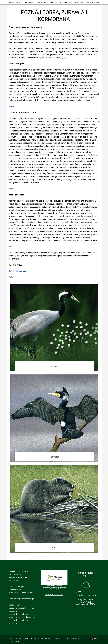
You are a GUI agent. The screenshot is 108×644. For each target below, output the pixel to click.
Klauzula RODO (14, 605)
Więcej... (12, 106)
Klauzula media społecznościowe (22, 608)
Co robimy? (29, 2)
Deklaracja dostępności (54, 594)
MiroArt (95, 638)
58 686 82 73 (16, 593)
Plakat (11, 277)
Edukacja (42, 2)
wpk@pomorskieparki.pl (24, 599)
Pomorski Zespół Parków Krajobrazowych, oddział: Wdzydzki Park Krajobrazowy (51, 638)
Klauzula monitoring (17, 611)
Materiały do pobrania (59, 2)
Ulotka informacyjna (17, 271)
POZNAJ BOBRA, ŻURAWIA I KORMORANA (86, 2)
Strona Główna (15, 2)
